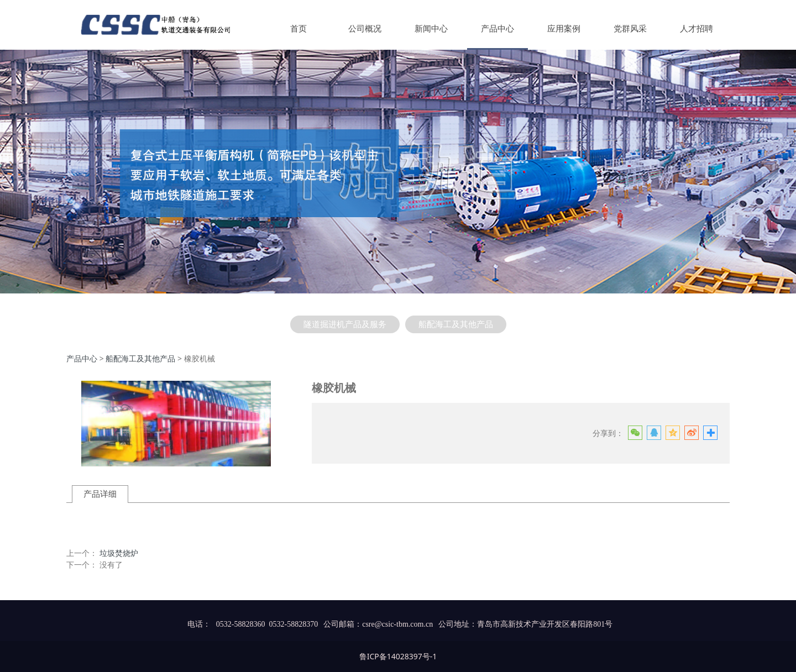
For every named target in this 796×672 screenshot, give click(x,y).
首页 (298, 29)
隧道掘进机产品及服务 (345, 324)
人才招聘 (696, 29)
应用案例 (564, 29)
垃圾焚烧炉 (119, 553)
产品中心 (498, 29)
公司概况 (365, 29)
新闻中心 (431, 29)
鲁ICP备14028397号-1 (398, 656)
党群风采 (630, 29)
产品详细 (100, 494)
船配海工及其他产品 (456, 324)
